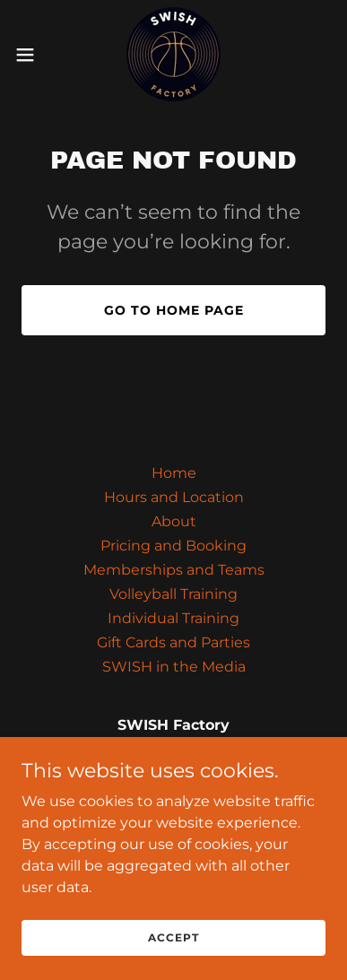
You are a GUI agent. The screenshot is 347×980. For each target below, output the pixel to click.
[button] (32, 55)
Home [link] (174, 473)
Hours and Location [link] (174, 497)
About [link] (174, 521)
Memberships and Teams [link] (174, 570)
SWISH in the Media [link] (174, 667)
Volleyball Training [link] (173, 594)
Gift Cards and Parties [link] (173, 642)
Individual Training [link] (173, 618)
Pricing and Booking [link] (173, 546)
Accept (173, 962)
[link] (173, 54)
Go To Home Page (174, 310)
